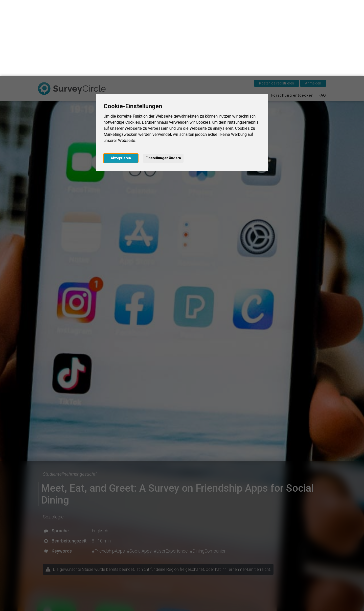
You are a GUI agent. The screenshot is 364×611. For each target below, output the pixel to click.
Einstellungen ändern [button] (163, 82)
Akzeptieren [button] (121, 82)
